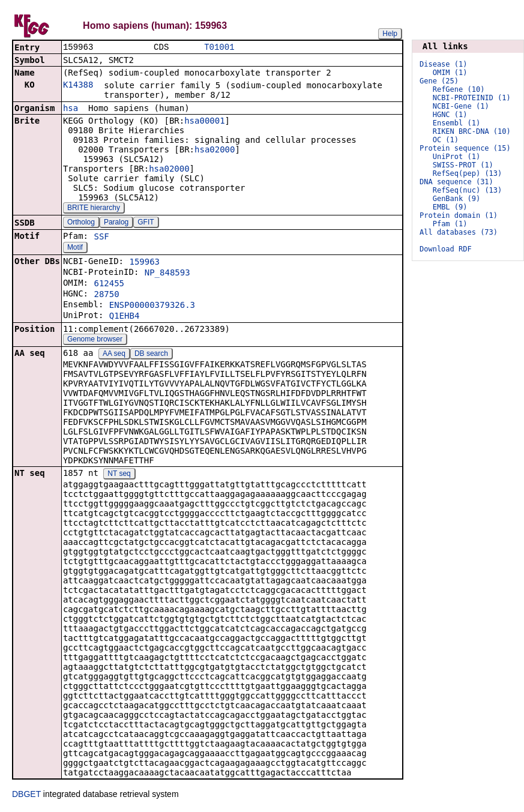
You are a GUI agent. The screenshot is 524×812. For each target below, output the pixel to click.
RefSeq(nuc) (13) (468, 190)
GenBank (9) (456, 199)
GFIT (146, 223)
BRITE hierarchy (94, 209)
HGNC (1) (450, 115)
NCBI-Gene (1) (461, 106)
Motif (75, 248)
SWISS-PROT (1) (463, 165)
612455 (109, 284)
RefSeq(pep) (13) (468, 173)
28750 (106, 295)
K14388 (78, 86)
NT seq (119, 475)
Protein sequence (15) (465, 148)
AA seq (114, 355)
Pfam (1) (450, 224)
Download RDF (446, 249)
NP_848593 (167, 274)
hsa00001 (204, 122)
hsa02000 (215, 151)
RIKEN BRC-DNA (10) (472, 131)
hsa (71, 109)
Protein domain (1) (459, 215)
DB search (151, 355)
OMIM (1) (450, 73)
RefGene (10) (459, 89)
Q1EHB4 (125, 317)
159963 (144, 263)
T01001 (219, 48)
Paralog (116, 223)
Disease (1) (443, 64)
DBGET (26, 795)
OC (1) (446, 140)
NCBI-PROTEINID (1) (472, 98)
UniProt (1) (456, 157)
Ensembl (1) (456, 123)
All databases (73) (459, 232)
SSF (101, 238)
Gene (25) (439, 81)
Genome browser (95, 340)
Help (390, 34)
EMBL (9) (450, 207)
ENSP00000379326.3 (152, 306)
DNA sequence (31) (456, 182)
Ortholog (81, 223)
